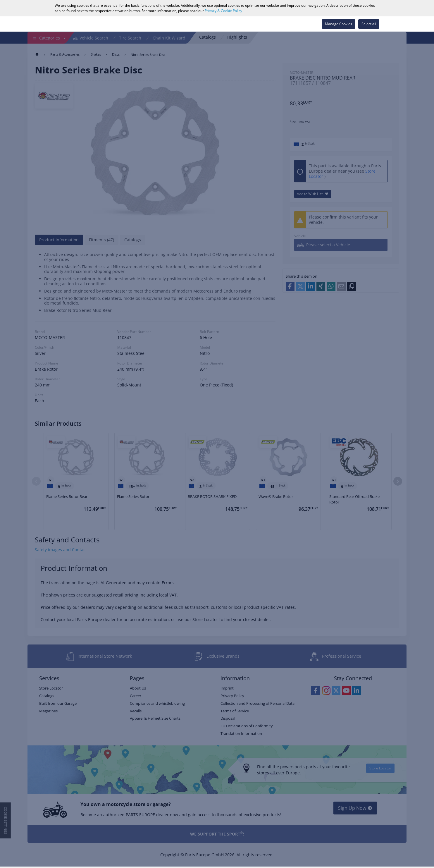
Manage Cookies (339, 24)
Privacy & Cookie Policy (223, 11)
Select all (369, 24)
